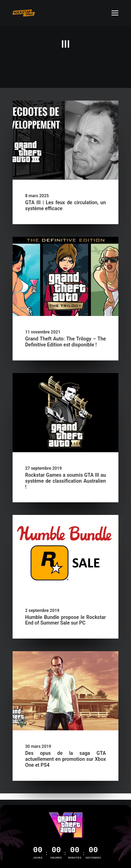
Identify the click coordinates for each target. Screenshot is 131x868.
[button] (115, 13)
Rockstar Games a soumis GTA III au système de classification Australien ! (65, 481)
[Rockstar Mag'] (24, 13)
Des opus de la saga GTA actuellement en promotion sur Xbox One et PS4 (65, 759)
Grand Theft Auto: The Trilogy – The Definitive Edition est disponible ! (65, 342)
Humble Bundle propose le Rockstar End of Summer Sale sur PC (65, 620)
